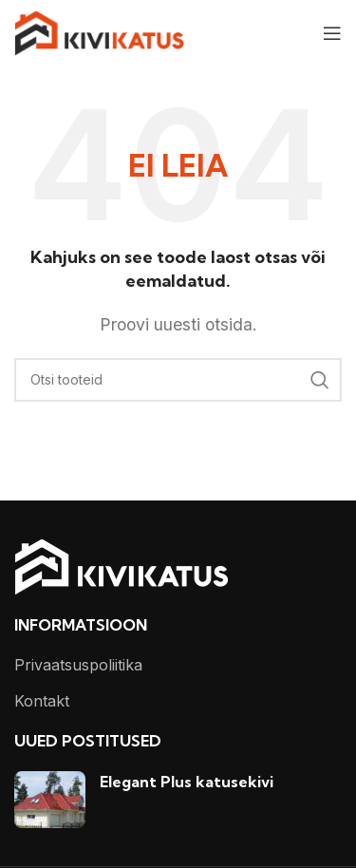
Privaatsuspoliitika (78, 665)
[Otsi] (178, 380)
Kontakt (42, 701)
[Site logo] (99, 31)
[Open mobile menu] (332, 33)
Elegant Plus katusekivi (187, 782)
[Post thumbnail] (50, 800)
